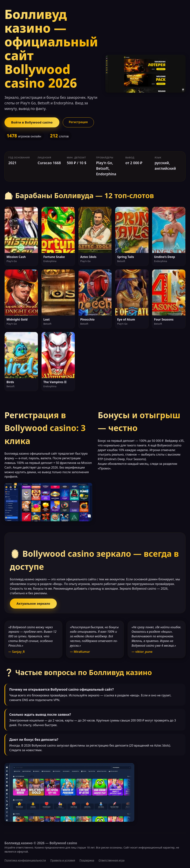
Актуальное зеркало (33, 603)
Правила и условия (63, 860)
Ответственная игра (112, 860)
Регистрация (78, 122)
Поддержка (87, 860)
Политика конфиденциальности (25, 860)
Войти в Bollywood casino (32, 122)
